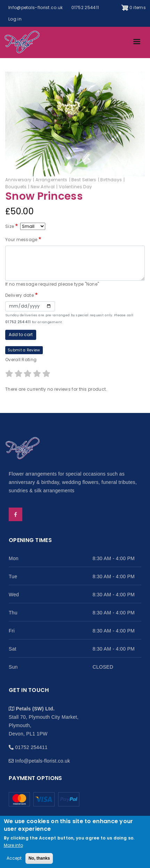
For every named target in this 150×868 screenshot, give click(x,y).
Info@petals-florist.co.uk (36, 7)
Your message (21, 240)
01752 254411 (85, 7)
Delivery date (19, 295)
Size (10, 226)
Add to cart (21, 335)
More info (13, 845)
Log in (15, 19)
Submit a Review (24, 350)
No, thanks (39, 859)
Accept (14, 858)
